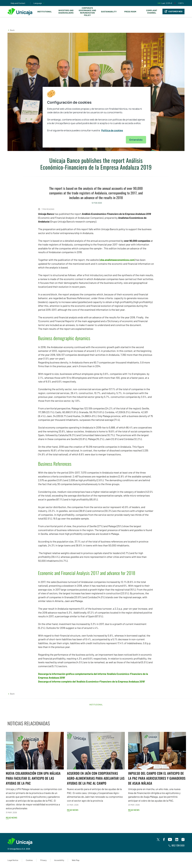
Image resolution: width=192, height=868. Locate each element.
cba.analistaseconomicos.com (117, 260)
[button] (11, 30)
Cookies (29, 860)
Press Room (130, 12)
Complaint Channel (152, 12)
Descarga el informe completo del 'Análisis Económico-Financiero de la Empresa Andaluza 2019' (91, 682)
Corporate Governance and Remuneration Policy (87, 12)
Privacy (43, 860)
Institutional (45, 12)
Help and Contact (18, 3)
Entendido (136, 140)
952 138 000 (176, 845)
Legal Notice (13, 860)
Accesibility (59, 860)
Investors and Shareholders (66, 12)
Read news (11, 818)
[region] (97, 117)
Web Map (76, 860)
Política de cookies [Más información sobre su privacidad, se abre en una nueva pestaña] (112, 130)
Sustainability (109, 12)
